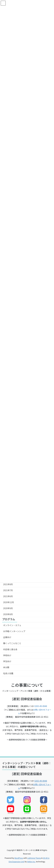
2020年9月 (8, 608)
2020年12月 (9, 602)
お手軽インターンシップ (14, 631)
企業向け (7, 637)
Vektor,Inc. (31, 862)
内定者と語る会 (10, 649)
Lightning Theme (34, 858)
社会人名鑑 (8, 673)
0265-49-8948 (41, 706)
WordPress (19, 858)
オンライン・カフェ (12, 625)
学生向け (7, 661)
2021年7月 (8, 590)
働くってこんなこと (12, 643)
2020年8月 (8, 614)
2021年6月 (8, 596)
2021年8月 (8, 584)
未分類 (6, 667)
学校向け (7, 655)
